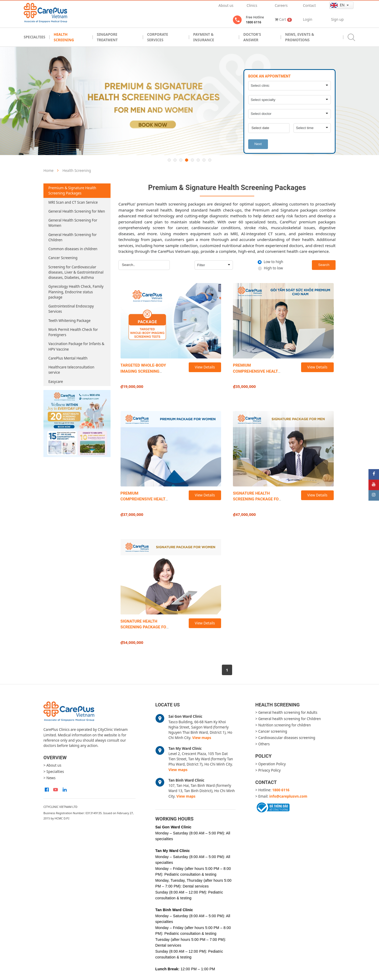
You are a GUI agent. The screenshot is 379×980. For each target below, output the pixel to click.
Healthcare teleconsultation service (71, 370)
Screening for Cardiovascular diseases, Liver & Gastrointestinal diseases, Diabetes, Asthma (76, 272)
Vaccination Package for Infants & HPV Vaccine (76, 346)
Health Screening (64, 37)
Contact (309, 6)
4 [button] (187, 160)
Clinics (252, 6)
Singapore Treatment (107, 37)
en (338, 5)
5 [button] (192, 160)
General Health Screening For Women (73, 223)
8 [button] (210, 160)
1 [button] (169, 160)
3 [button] (181, 160)
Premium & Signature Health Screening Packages (72, 191)
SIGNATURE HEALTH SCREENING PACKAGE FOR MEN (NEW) (257, 499)
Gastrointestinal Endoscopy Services (71, 309)
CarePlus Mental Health (68, 358)
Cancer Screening (63, 258)
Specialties (34, 37)
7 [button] (204, 160)
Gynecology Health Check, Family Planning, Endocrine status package (76, 292)
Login (308, 19)
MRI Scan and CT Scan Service (73, 202)
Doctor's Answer (252, 37)
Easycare (56, 382)
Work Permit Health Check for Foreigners (73, 332)
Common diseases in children (73, 249)
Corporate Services (158, 37)
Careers (281, 6)
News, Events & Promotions (300, 37)
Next (258, 144)
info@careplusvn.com (288, 796)
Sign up (337, 19)
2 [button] (175, 160)
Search (324, 265)
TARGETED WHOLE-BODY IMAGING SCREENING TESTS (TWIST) (143, 371)
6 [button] (198, 160)
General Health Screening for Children (73, 237)
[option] (189, 101)
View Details (205, 367)
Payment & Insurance (204, 37)
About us (226, 6)
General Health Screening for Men (77, 211)
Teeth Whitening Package (69, 321)
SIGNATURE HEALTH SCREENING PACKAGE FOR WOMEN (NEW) (145, 627)
